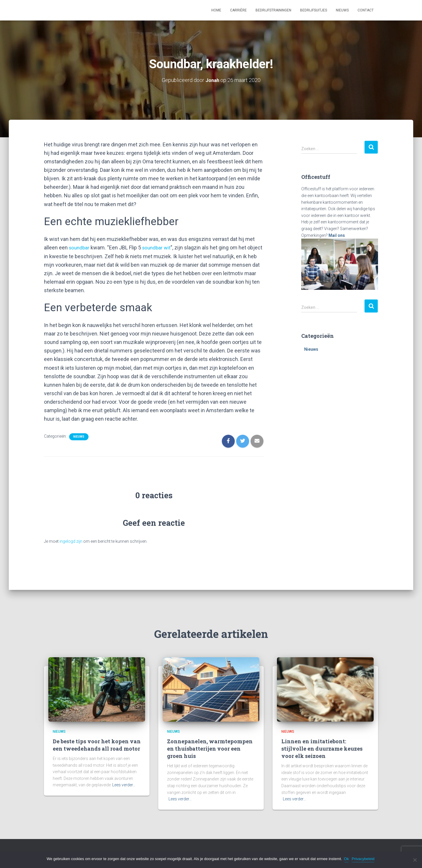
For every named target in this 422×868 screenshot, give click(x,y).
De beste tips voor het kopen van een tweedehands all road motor (97, 744)
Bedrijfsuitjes (314, 10)
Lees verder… (124, 785)
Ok (347, 859)
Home (216, 10)
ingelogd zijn (71, 541)
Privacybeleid (364, 859)
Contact (366, 10)
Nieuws (342, 10)
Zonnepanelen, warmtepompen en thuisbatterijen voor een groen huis (210, 748)
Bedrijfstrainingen (273, 10)
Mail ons (337, 235)
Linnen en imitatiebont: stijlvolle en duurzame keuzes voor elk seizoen (322, 748)
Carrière (238, 10)
